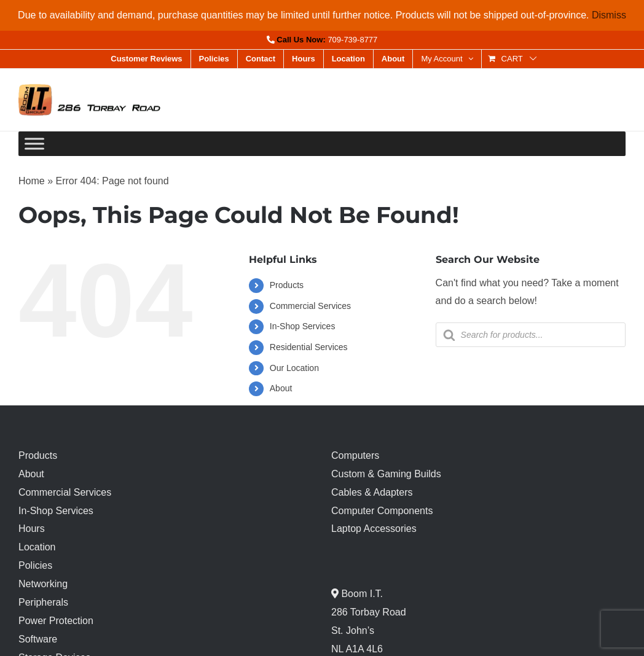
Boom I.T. (361, 594)
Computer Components (382, 511)
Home (32, 181)
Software (38, 639)
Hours (32, 529)
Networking (43, 584)
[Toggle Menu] (34, 144)
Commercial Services (310, 306)
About (281, 388)
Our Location (294, 368)
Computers (355, 455)
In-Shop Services (303, 326)
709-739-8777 (352, 40)
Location (37, 547)
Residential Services (309, 347)
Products (287, 285)
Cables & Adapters (372, 492)
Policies (35, 565)
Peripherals (43, 602)
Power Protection (56, 621)
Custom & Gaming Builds (386, 474)
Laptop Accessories (374, 529)
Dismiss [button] (609, 15)
